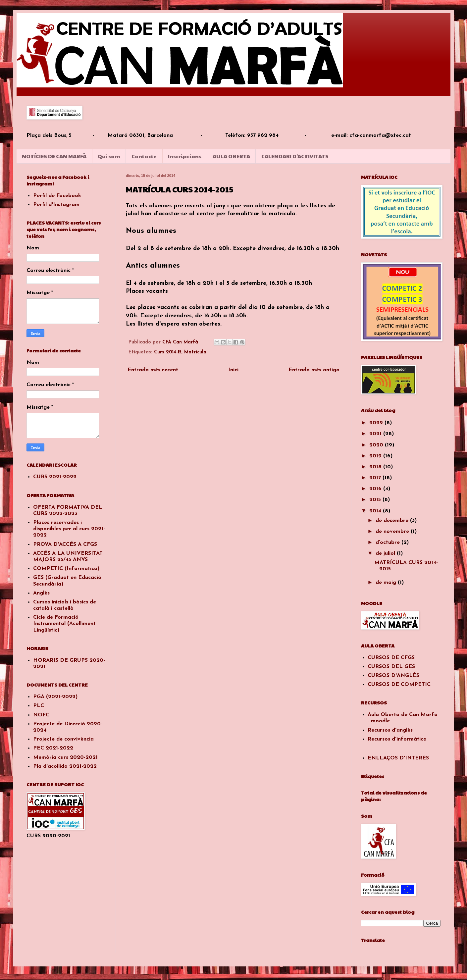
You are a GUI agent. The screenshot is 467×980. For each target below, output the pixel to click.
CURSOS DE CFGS (391, 658)
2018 (376, 467)
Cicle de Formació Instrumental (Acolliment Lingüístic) (64, 624)
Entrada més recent (153, 370)
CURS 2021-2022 (55, 477)
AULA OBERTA (231, 156)
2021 (376, 434)
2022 (377, 423)
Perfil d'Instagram (56, 205)
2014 (376, 511)
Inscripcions (185, 156)
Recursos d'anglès (390, 730)
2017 (376, 478)
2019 (376, 456)
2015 (376, 500)
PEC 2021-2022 (53, 748)
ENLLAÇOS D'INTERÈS (398, 758)
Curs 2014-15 (168, 352)
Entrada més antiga (314, 370)
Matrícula (195, 352)
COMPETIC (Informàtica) (66, 569)
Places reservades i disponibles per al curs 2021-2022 (69, 529)
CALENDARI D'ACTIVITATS (295, 156)
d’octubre (389, 542)
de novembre (393, 532)
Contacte (144, 156)
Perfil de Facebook (57, 196)
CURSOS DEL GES (391, 667)
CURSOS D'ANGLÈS (393, 676)
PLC (39, 706)
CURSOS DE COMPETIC (399, 685)
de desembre (393, 521)
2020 (377, 445)
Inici (233, 370)
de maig (387, 583)
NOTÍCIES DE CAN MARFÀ (54, 156)
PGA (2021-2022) (55, 697)
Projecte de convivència (63, 739)
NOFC (41, 715)
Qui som (109, 156)
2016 (376, 489)
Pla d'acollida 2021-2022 (65, 766)
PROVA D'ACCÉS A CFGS (65, 544)
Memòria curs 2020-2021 (65, 757)
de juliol (386, 553)
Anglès (41, 593)
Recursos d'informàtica (397, 739)
